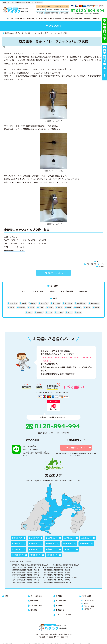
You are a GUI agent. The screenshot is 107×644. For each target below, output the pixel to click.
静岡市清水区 (95, 303)
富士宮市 (22, 308)
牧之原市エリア (18, 555)
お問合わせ (96, 19)
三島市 (41, 308)
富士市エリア (34, 538)
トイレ (102, 264)
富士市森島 (56, 303)
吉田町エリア (69, 549)
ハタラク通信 (78, 19)
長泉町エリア (17, 544)
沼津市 (32, 308)
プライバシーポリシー (64, 615)
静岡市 (24, 303)
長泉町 (50, 308)
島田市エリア (17, 549)
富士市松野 (68, 303)
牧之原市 (101, 266)
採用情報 (58, 19)
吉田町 (50, 312)
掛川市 (79, 312)
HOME (7, 596)
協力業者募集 (67, 19)
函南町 (78, 308)
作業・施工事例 (91, 264)
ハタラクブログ (39, 291)
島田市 (97, 308)
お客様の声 (83, 291)
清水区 (33, 303)
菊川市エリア (35, 555)
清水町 (60, 308)
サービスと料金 (20, 19)
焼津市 (30, 312)
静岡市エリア (17, 538)
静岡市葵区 (13, 303)
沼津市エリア (69, 538)
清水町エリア (34, 544)
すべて (25, 291)
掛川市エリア (52, 555)
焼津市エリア (34, 549)
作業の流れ (31, 19)
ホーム (10, 19)
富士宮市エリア (51, 538)
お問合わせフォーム (76, 448)
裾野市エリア (51, 544)
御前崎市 (40, 312)
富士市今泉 (44, 303)
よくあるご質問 (41, 19)
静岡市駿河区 (81, 303)
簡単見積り (87, 19)
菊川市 (70, 312)
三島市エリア (86, 538)
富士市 (12, 308)
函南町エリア (68, 544)
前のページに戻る (53, 273)
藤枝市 (88, 308)
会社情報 (51, 19)
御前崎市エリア (51, 549)
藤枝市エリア (85, 544)
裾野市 (69, 308)
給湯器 (53, 291)
